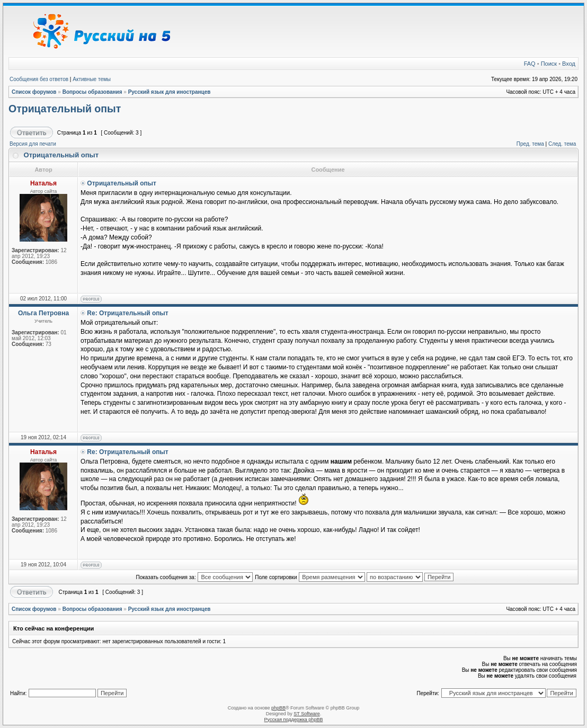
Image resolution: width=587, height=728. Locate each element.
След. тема (562, 144)
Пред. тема (530, 144)
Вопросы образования (92, 92)
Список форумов (34, 92)
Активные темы (92, 79)
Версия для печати (33, 144)
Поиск (549, 64)
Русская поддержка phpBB (294, 720)
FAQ (530, 64)
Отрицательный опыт (65, 109)
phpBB (278, 708)
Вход (569, 64)
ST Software (306, 714)
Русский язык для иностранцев (170, 92)
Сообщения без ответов (39, 79)
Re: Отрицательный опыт (127, 313)
